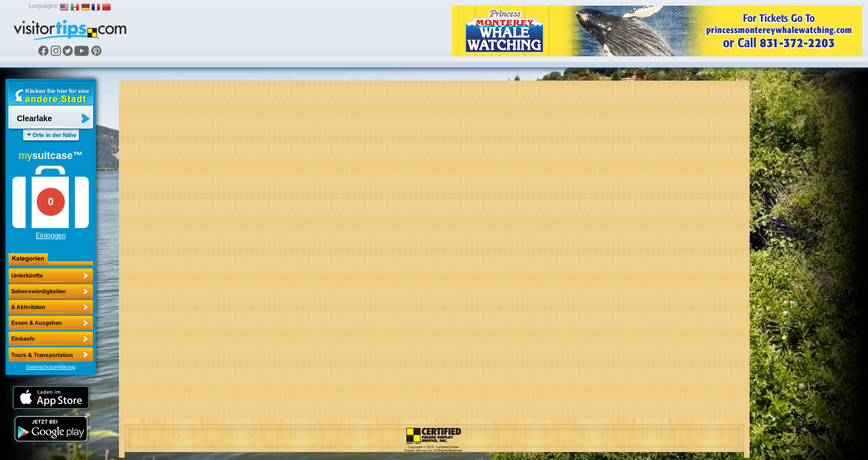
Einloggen (50, 236)
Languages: (43, 6)
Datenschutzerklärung (51, 367)
